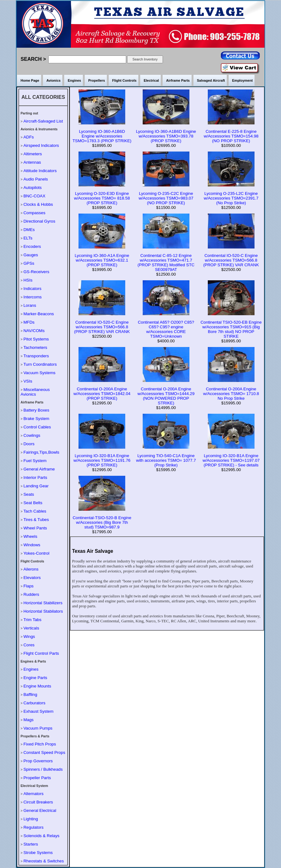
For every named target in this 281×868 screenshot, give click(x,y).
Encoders (32, 246)
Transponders (36, 356)
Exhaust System (38, 711)
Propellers (97, 80)
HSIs (28, 280)
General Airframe (39, 469)
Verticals (31, 628)
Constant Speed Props (44, 752)
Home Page (30, 80)
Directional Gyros (39, 221)
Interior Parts (35, 477)
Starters (31, 844)
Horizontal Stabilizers (43, 603)
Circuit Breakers (38, 802)
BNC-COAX (34, 196)
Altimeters (33, 154)
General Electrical (40, 810)
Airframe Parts (178, 80)
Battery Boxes (36, 410)
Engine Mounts (37, 686)
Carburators (34, 703)
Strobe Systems (38, 853)
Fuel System (35, 461)
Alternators (33, 794)
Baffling (30, 694)
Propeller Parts (37, 778)
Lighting (31, 819)
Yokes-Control (36, 553)
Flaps (29, 586)
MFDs (29, 322)
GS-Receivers (36, 272)
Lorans (30, 305)
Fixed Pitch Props (40, 744)
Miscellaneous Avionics (35, 392)
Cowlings (32, 435)
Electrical (151, 80)
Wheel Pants (35, 528)
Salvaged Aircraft (211, 80)
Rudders (31, 594)
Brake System (36, 419)
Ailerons (31, 569)
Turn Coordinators (40, 364)
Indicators (32, 289)
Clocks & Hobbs (38, 204)
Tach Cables (35, 511)
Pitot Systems (36, 339)
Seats (29, 494)
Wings (29, 637)
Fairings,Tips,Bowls (41, 452)
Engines (74, 80)
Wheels (30, 536)
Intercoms (33, 297)
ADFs (29, 137)
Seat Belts (33, 503)
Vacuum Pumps (38, 728)
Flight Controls (124, 80)
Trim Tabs (32, 620)
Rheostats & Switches (44, 861)
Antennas (32, 162)
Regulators (33, 827)
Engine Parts (35, 678)
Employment (242, 80)
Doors (29, 444)
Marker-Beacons (39, 314)
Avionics (53, 80)
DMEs (29, 230)
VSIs (28, 381)
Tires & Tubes (36, 520)
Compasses (34, 213)
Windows (32, 545)
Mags (29, 720)
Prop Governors (38, 761)
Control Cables (37, 427)
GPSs (29, 263)
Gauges (31, 255)
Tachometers (35, 347)
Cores (29, 645)
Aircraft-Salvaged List (43, 121)
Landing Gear (36, 486)
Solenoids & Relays (41, 836)
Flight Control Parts (41, 653)
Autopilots (33, 188)
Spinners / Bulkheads (43, 769)
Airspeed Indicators (41, 145)
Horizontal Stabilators (43, 611)
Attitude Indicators (40, 171)
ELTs (28, 238)
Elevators (32, 578)
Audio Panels (36, 179)
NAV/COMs (34, 331)
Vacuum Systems (39, 373)
